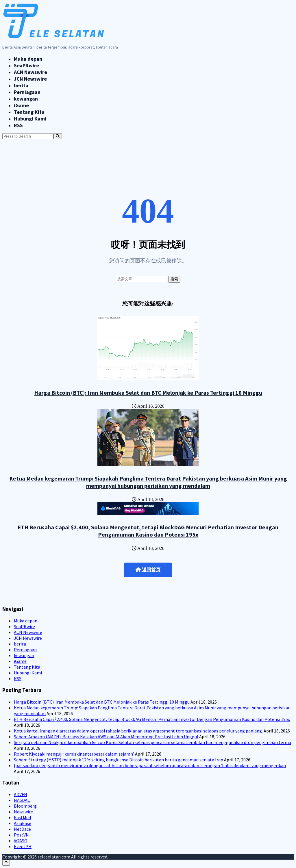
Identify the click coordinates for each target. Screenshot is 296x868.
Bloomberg (25, 806)
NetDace (22, 829)
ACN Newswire (30, 72)
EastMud (22, 817)
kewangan (26, 99)
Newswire (23, 812)
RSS (18, 125)
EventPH (23, 846)
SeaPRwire (26, 65)
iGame (21, 105)
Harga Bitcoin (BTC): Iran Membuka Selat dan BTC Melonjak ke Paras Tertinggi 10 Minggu (148, 393)
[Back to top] (6, 863)
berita (21, 85)
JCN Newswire (30, 79)
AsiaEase (23, 823)
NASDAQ (22, 800)
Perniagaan (27, 92)
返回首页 (148, 570)
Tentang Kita (29, 112)
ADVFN (21, 794)
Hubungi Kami (30, 119)
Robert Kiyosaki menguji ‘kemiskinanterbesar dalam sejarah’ (74, 754)
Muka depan (28, 59)
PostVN (21, 835)
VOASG (21, 841)
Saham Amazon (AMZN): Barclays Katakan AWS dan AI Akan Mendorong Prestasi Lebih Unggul (106, 737)
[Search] (58, 136)
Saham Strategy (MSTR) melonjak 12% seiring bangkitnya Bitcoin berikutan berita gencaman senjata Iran (119, 760)
